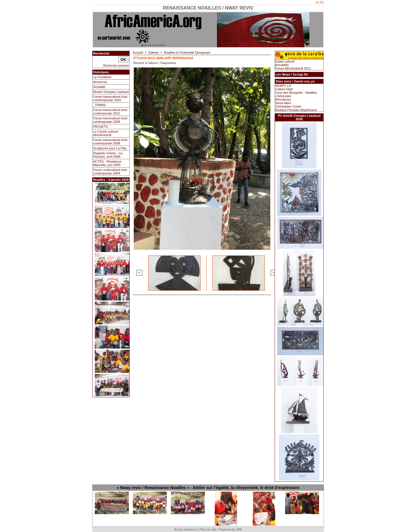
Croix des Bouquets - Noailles (296, 93)
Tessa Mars (283, 103)
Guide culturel (285, 61)
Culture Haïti (284, 89)
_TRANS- (100, 105)
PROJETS (100, 127)
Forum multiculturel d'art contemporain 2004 (110, 172)
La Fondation (102, 77)
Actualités (282, 65)
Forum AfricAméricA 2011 (293, 68)
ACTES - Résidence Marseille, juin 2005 (107, 163)
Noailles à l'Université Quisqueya (187, 52)
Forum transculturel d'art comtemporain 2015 (110, 98)
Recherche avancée (116, 66)
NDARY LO (283, 86)
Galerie (153, 52)
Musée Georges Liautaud (111, 92)
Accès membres (185, 529)
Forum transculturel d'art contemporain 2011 (110, 112)
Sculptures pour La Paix (110, 148)
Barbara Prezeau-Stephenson (296, 110)
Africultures (283, 99)
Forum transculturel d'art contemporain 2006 (110, 142)
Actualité (99, 87)
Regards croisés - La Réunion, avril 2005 (108, 155)
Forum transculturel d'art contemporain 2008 (110, 120)
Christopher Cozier (288, 106)
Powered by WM (230, 529)
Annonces (100, 82)
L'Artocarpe (283, 96)
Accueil (138, 52)
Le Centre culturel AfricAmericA (106, 133)
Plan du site (208, 529)
